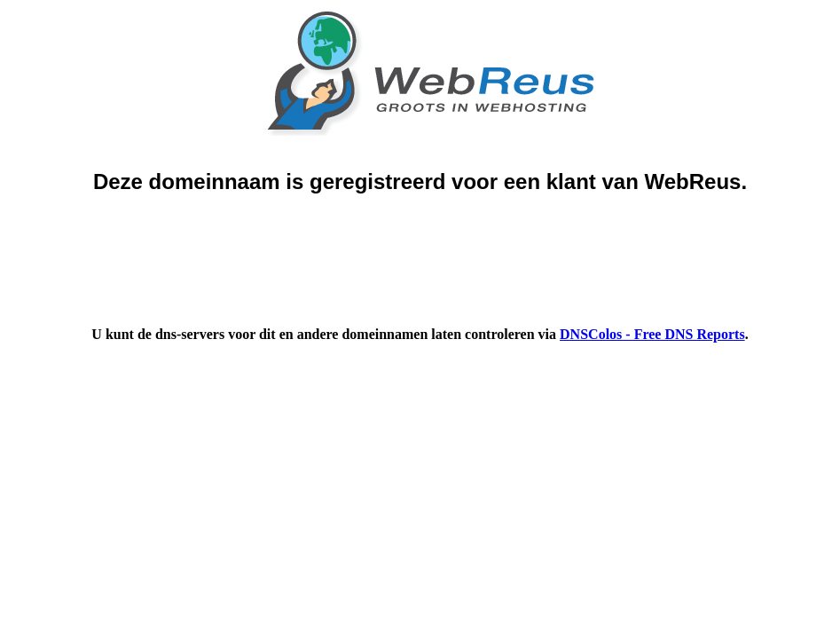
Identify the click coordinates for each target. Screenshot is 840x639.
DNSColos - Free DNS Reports (652, 334)
